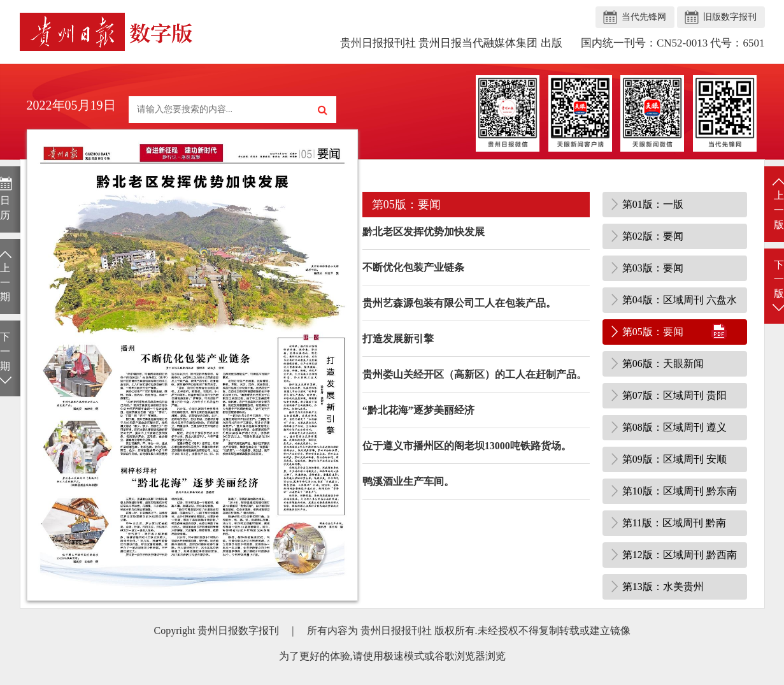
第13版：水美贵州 (663, 587)
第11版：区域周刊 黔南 (674, 523)
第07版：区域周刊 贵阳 (674, 395)
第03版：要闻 (653, 268)
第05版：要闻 (653, 332)
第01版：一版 (653, 204)
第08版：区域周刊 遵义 (674, 427)
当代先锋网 (644, 17)
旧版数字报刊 (730, 17)
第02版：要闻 (653, 236)
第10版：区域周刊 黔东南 (680, 491)
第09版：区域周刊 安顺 (674, 459)
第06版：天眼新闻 (663, 364)
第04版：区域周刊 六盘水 (680, 300)
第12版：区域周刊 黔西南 (680, 555)
